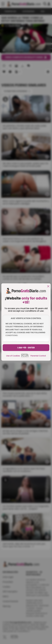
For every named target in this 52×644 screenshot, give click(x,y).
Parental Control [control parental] (38, 356)
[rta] (25, 357)
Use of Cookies (13, 356)
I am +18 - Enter (26, 348)
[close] (48, 286)
